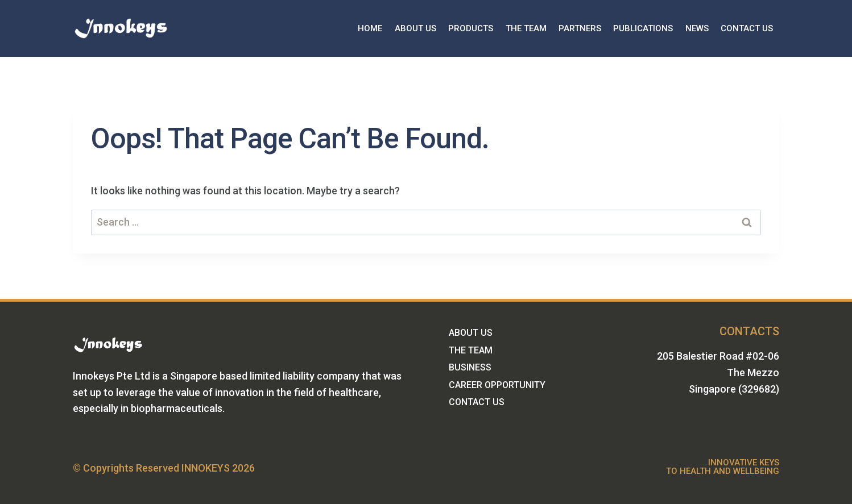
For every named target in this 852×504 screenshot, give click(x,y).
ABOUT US (415, 28)
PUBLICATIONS (643, 28)
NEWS (697, 28)
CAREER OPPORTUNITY (497, 385)
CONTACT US (747, 28)
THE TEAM (526, 28)
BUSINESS (470, 367)
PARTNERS (580, 28)
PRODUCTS (471, 28)
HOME (370, 28)
